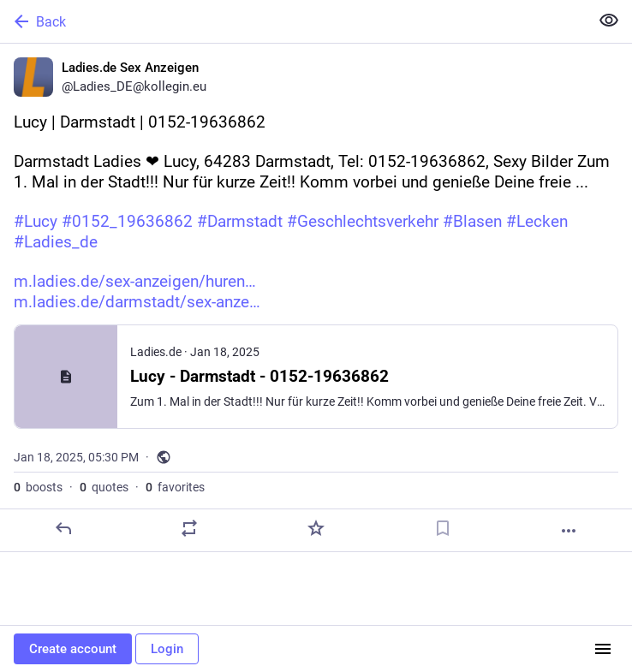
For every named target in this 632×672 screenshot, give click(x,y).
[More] (569, 531)
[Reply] (63, 528)
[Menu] (603, 649)
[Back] (293, 21)
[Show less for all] (609, 21)
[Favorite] (316, 528)
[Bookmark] (443, 528)
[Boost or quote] (189, 528)
